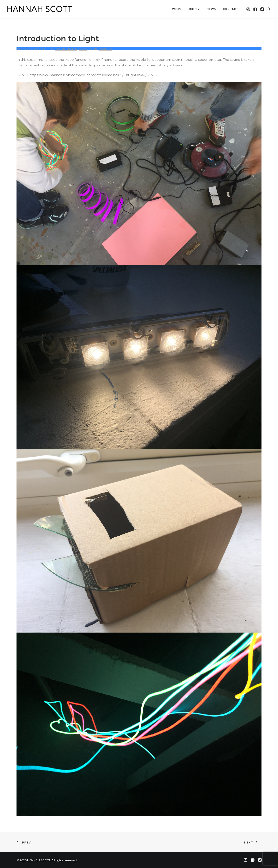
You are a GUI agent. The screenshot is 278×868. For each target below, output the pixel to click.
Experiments (66, 49)
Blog (83, 49)
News (211, 9)
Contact (230, 9)
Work (177, 9)
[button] (249, 9)
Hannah (105, 49)
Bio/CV (194, 9)
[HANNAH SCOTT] (40, 9)
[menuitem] (177, 9)
